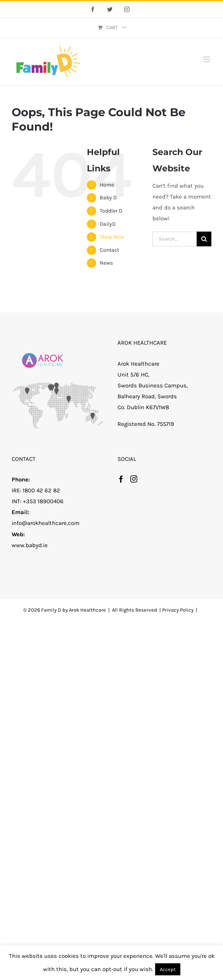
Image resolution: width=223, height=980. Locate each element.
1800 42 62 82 (41, 490)
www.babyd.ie (30, 545)
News (106, 263)
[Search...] (175, 239)
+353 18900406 (43, 501)
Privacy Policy (178, 610)
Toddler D (111, 211)
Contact (109, 250)
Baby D (108, 198)
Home (107, 185)
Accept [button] (168, 969)
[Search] (204, 239)
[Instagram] (134, 479)
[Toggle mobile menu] (207, 59)
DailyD (108, 224)
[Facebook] (121, 479)
